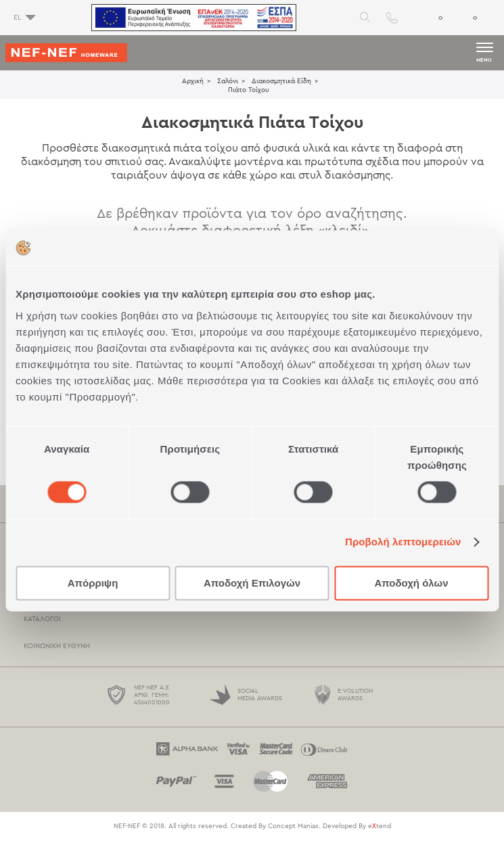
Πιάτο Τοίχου (249, 90)
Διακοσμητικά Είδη (281, 81)
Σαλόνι (228, 81)
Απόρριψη (93, 583)
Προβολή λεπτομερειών (403, 542)
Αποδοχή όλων (411, 583)
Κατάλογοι (42, 619)
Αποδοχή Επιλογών (252, 583)
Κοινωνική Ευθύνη (57, 646)
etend (380, 826)
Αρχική (193, 81)
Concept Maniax (293, 826)
